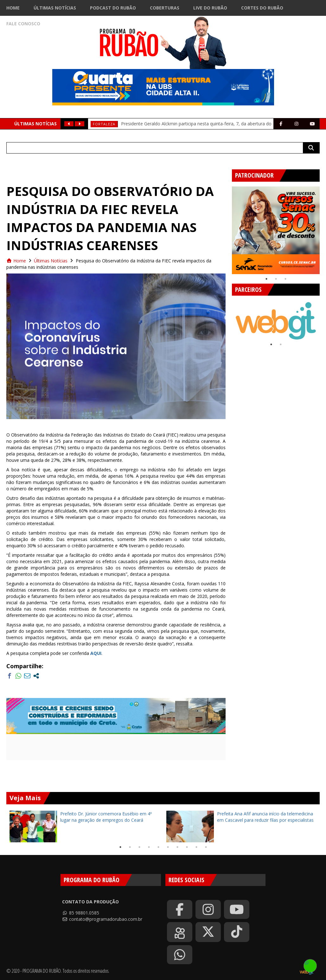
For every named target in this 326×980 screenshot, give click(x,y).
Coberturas (165, 8)
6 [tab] (168, 847)
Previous (227, 228)
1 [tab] (266, 279)
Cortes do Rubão (262, 8)
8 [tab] (187, 847)
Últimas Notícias (55, 8)
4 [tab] (149, 847)
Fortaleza (104, 124)
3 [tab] (285, 279)
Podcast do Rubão (113, 8)
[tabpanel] (276, 230)
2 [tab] (276, 279)
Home (13, 8)
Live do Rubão (210, 8)
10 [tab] (206, 847)
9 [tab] (196, 847)
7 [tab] (177, 847)
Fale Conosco (23, 24)
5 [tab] (158, 847)
